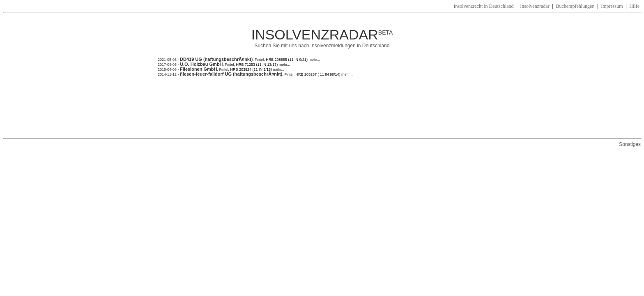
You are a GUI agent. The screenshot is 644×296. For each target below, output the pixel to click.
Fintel (259, 60)
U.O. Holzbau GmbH (201, 64)
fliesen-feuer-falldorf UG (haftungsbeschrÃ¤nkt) (231, 74)
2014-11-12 (168, 74)
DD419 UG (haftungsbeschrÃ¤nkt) (216, 59)
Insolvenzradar (535, 6)
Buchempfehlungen (575, 6)
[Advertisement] (307, 107)
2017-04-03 (167, 65)
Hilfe (634, 6)
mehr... (314, 60)
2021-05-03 (167, 60)
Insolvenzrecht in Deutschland (484, 6)
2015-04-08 (167, 69)
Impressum (612, 6)
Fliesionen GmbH (198, 69)
